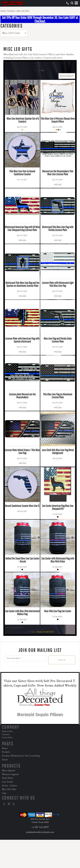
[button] (72, 3)
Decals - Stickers (10, 786)
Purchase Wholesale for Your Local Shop (21, 756)
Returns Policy (7, 731)
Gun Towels (7, 782)
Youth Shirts (8, 778)
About (5, 760)
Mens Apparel (8, 771)
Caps (4, 793)
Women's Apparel (10, 774)
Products (11, 11)
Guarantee (6, 734)
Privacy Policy (7, 738)
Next (43, 71)
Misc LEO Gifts (9, 789)
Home (3, 11)
